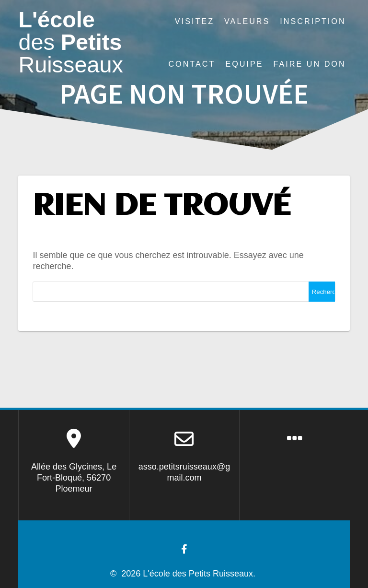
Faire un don (310, 64)
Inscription (313, 21)
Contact (192, 64)
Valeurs (247, 21)
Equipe (244, 64)
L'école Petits (71, 42)
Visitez (195, 21)
